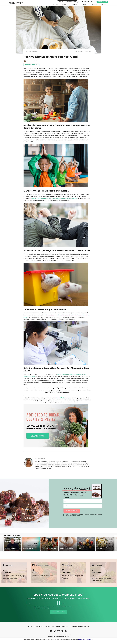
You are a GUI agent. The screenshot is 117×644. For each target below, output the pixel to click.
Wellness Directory (84, 626)
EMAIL (63, 603)
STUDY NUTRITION (102, 2)
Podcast (75, 4)
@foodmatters (9, 565)
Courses (54, 4)
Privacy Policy (67, 635)
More (103, 4)
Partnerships (73, 626)
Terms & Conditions (58, 635)
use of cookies (82, 640)
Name (66, 501)
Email (65, 506)
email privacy (99, 514)
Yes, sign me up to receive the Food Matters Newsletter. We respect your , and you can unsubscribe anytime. (84, 515)
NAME (29, 603)
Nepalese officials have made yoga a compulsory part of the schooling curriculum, (55, 199)
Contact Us (65, 626)
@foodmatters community (43, 565)
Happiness (35, 52)
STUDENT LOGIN (87, 2)
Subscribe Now (58, 612)
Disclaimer (49, 635)
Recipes (64, 4)
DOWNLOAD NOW (72, 511)
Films (85, 4)
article (28, 52)
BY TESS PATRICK (40, 458)
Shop (95, 4)
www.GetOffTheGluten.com (62, 398)
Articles (48, 626)
